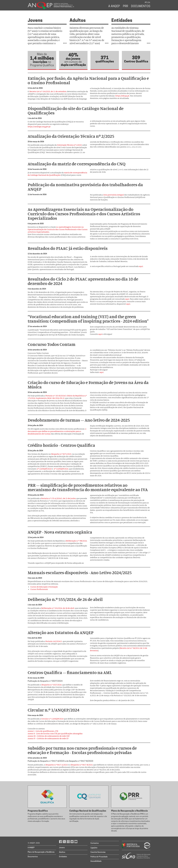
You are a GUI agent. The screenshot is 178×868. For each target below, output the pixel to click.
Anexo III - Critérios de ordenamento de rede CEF (49, 736)
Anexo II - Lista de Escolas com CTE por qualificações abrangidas (55, 733)
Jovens (35, 21)
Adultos (78, 21)
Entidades (122, 21)
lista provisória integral (114, 195)
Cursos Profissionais (39, 589)
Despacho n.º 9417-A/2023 (56, 765)
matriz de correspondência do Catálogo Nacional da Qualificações (57, 174)
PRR (125, 6)
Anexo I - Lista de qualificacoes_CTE (43, 731)
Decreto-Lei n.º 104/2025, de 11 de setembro (48, 91)
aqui (141, 266)
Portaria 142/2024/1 (54, 641)
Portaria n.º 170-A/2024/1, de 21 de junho (58, 498)
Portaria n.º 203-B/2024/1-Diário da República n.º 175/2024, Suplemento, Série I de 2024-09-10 (57, 397)
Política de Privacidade (99, 857)
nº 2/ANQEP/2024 (44, 469)
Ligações (94, 848)
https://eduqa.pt (122, 96)
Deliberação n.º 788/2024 (76, 541)
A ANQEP (114, 6)
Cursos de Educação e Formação (44, 587)
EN (149, 3)
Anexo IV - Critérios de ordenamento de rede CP (48, 738)
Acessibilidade (96, 861)
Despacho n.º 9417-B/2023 (82, 765)
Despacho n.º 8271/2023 (61, 454)
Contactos (95, 843)
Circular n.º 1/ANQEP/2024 (52, 719)
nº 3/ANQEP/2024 (61, 469)
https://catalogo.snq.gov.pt (39, 127)
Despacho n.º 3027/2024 (51, 685)
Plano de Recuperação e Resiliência (41, 852)
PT (146, 3)
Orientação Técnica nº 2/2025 (69, 145)
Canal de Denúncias (98, 852)
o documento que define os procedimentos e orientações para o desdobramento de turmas (57, 431)
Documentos (141, 6)
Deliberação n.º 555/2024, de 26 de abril (58, 608)
